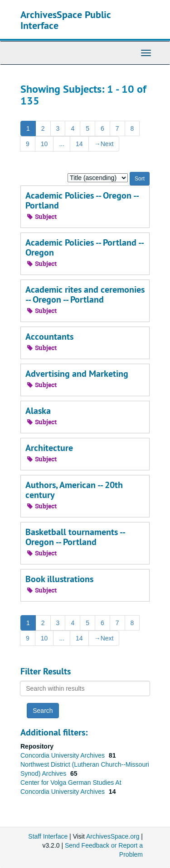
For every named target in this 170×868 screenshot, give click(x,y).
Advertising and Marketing (77, 374)
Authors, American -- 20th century (74, 490)
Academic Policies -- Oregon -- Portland (82, 200)
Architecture (49, 448)
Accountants (49, 337)
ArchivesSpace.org (113, 836)
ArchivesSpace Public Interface (66, 20)
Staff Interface (48, 836)
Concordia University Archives (63, 755)
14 (79, 144)
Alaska (38, 411)
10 (44, 144)
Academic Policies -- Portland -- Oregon (84, 247)
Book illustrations (59, 579)
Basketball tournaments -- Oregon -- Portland (75, 537)
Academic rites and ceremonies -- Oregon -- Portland (85, 294)
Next (104, 144)
